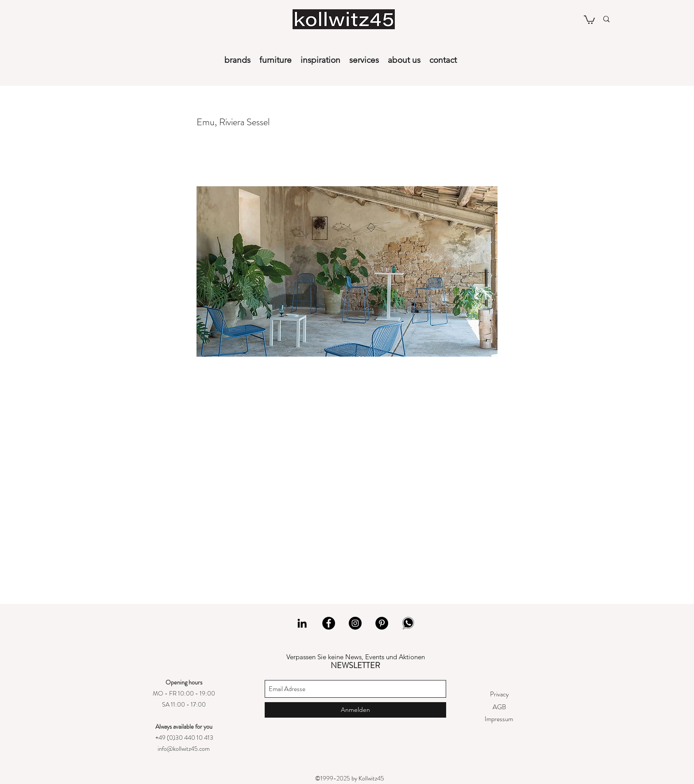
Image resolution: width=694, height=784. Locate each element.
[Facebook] (329, 623)
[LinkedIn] (302, 623)
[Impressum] (499, 719)
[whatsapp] (408, 623)
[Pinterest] (382, 623)
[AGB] (499, 707)
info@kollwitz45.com (184, 749)
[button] (589, 19)
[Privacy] (499, 694)
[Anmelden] (355, 710)
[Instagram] (355, 623)
